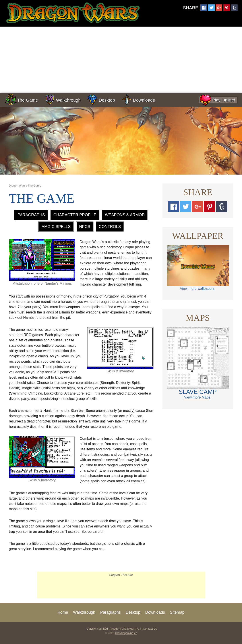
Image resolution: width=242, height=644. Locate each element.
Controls (110, 227)
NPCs (85, 227)
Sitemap (177, 612)
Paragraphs (31, 215)
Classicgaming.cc (126, 633)
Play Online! (217, 100)
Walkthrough (68, 100)
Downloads (144, 100)
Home (63, 612)
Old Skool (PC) (131, 629)
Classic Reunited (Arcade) (103, 629)
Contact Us (150, 629)
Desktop (107, 100)
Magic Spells (56, 227)
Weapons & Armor (125, 215)
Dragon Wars (17, 186)
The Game (27, 100)
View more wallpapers (197, 289)
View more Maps (197, 397)
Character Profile (75, 215)
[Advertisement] (121, 60)
